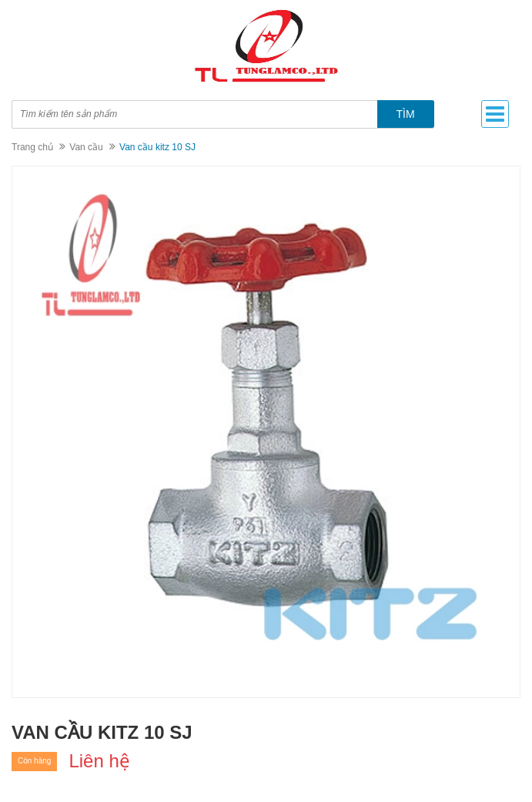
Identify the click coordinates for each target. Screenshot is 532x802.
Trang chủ (32, 147)
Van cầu (86, 147)
